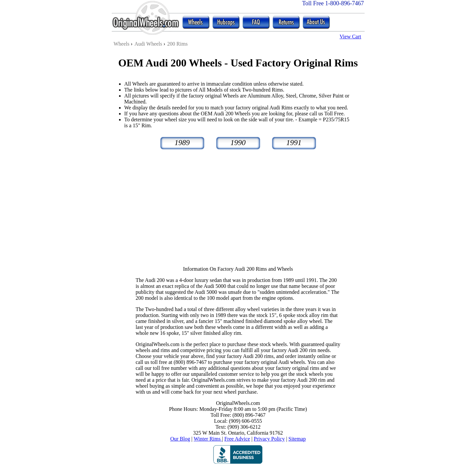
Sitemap (297, 439)
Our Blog (180, 439)
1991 (294, 143)
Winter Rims (208, 439)
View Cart (350, 37)
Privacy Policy (269, 439)
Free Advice (237, 439)
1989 (182, 143)
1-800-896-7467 (345, 3)
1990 (238, 143)
